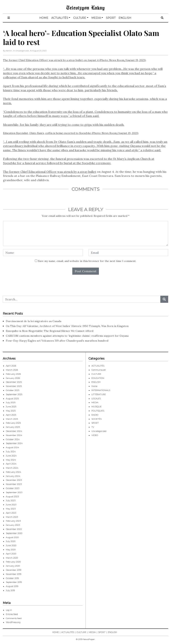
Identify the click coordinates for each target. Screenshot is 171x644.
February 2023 (13, 521)
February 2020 (13, 562)
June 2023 (11, 505)
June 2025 (11, 407)
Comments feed (14, 618)
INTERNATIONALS (101, 390)
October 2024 (13, 439)
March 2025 (12, 419)
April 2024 (11, 464)
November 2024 (14, 435)
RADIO (95, 415)
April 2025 (11, 415)
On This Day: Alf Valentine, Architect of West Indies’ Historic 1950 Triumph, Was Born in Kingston (67, 326)
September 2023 (14, 492)
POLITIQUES (98, 411)
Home (94, 386)
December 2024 (14, 431)
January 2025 (13, 427)
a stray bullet (87, 172)
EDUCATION (98, 378)
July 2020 (11, 541)
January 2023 (13, 525)
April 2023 (11, 513)
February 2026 (13, 374)
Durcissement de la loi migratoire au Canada (34, 321)
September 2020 (14, 533)
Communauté (99, 370)
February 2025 (13, 423)
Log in (9, 610)
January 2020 (13, 566)
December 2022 (14, 529)
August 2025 (12, 399)
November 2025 (14, 386)
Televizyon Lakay (85, 7)
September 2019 (14, 582)
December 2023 (14, 480)
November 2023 (14, 484)
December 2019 (13, 570)
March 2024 (12, 468)
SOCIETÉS (96, 419)
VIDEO (95, 435)
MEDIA (96, 18)
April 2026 (11, 366)
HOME (44, 18)
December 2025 (14, 382)
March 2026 (12, 370)
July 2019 (10, 590)
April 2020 (11, 554)
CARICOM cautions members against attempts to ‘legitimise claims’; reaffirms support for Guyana (68, 336)
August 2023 (12, 497)
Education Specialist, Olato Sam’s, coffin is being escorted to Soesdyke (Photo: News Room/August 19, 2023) (71, 133)
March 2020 (12, 558)
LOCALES (96, 399)
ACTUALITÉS (60, 18)
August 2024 (12, 447)
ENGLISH (125, 18)
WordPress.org (13, 622)
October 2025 (13, 390)
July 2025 (11, 402)
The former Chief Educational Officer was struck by (40, 172)
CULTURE (80, 18)
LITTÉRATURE (99, 394)
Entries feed (12, 614)
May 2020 (11, 550)
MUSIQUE (96, 407)
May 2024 (11, 460)
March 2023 (12, 517)
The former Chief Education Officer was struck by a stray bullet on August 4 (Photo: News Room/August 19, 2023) (85, 93)
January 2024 (13, 476)
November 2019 (13, 574)
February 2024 (13, 472)
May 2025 (11, 411)
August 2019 (12, 586)
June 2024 (11, 456)
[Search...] (82, 299)
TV (93, 427)
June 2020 (11, 545)
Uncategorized (99, 431)
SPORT (111, 18)
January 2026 (13, 378)
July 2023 (11, 500)
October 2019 (12, 578)
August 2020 (12, 537)
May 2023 (11, 509)
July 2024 (11, 452)
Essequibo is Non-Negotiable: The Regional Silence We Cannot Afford (50, 331)
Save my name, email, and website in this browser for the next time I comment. (87, 261)
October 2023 (13, 488)
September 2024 (14, 443)
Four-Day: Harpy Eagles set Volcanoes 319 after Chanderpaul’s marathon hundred (57, 341)
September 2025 (14, 394)
